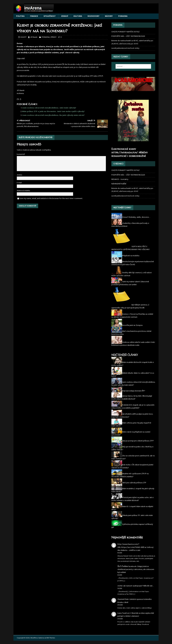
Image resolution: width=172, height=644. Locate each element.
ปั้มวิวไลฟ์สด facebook (127, 567)
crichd (120, 586)
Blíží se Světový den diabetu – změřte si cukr (135, 549)
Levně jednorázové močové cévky (125, 48)
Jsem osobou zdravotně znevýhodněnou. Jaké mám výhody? (49, 108)
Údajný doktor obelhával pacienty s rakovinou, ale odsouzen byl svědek (136, 570)
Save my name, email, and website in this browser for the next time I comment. (51, 199)
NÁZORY (109, 16)
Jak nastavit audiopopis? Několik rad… (138, 586)
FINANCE (34, 16)
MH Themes (51, 638)
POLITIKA (20, 16)
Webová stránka (23, 191)
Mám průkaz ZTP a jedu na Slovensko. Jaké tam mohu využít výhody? (53, 112)
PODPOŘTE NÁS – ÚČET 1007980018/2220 (128, 36)
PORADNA (123, 16)
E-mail (19, 183)
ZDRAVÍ (65, 16)
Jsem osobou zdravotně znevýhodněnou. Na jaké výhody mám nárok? (53, 115)
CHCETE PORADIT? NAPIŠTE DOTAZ (125, 32)
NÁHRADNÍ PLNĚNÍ (119, 184)
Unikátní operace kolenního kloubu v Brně (135, 601)
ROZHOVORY (94, 16)
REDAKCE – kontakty (120, 179)
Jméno (19, 175)
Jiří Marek (34, 37)
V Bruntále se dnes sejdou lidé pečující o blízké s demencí (136, 615)
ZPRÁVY (53, 37)
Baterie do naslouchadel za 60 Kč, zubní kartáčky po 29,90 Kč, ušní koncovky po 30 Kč (132, 42)
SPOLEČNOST (50, 16)
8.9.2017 (23, 37)
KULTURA (78, 16)
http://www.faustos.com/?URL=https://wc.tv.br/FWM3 (129, 546)
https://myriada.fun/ (125, 152)
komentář (21, 154)
